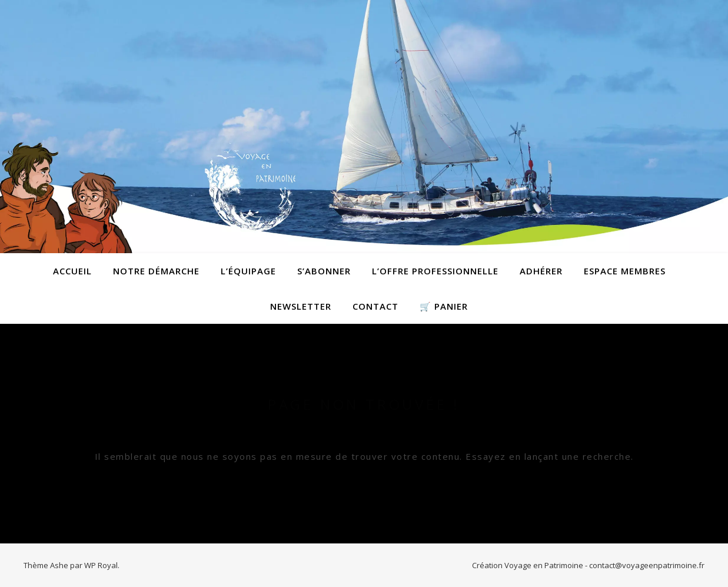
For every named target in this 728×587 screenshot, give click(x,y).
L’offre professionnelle (435, 271)
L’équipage (248, 271)
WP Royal (101, 565)
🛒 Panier (444, 306)
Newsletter (301, 306)
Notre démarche (156, 271)
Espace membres (625, 271)
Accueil (72, 271)
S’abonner (324, 271)
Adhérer (541, 271)
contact (375, 306)
